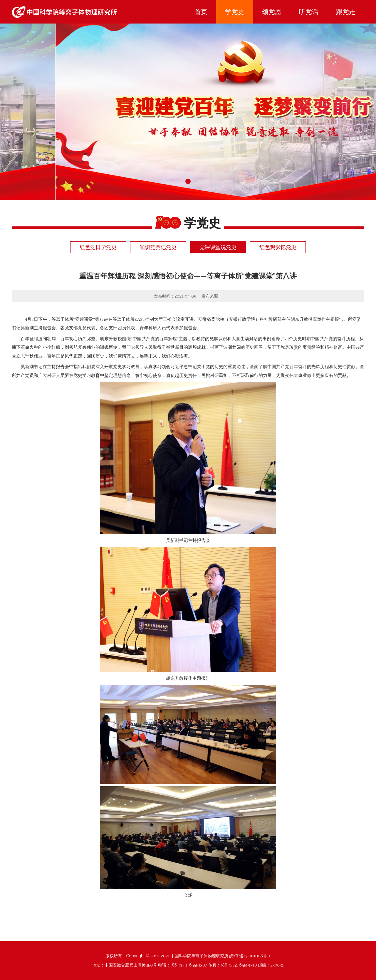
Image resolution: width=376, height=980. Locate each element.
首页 (201, 12)
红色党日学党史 (98, 247)
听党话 (309, 12)
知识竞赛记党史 (158, 247)
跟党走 (346, 12)
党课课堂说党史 (218, 247)
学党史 (235, 12)
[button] (188, 181)
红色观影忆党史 (278, 247)
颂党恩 (272, 12)
